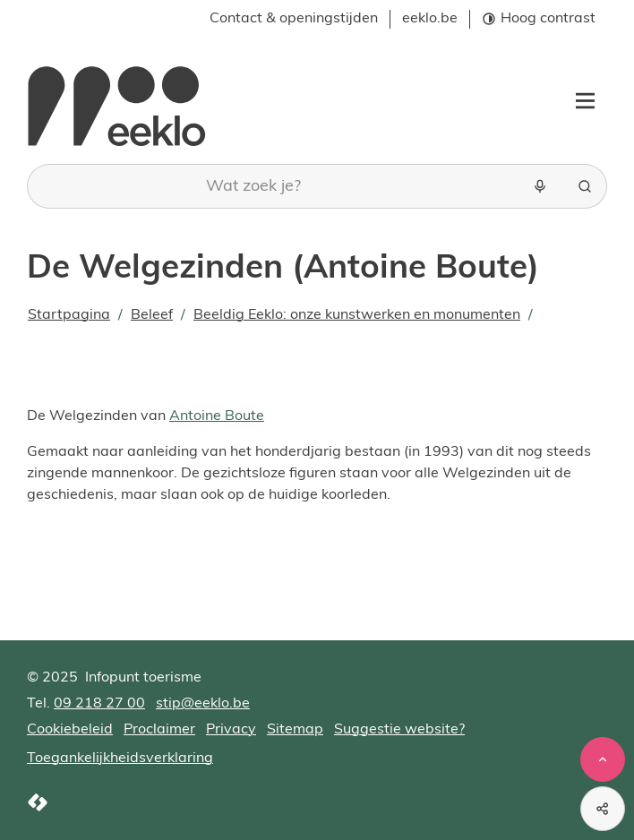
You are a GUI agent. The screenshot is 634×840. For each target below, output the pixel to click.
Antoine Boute (217, 416)
